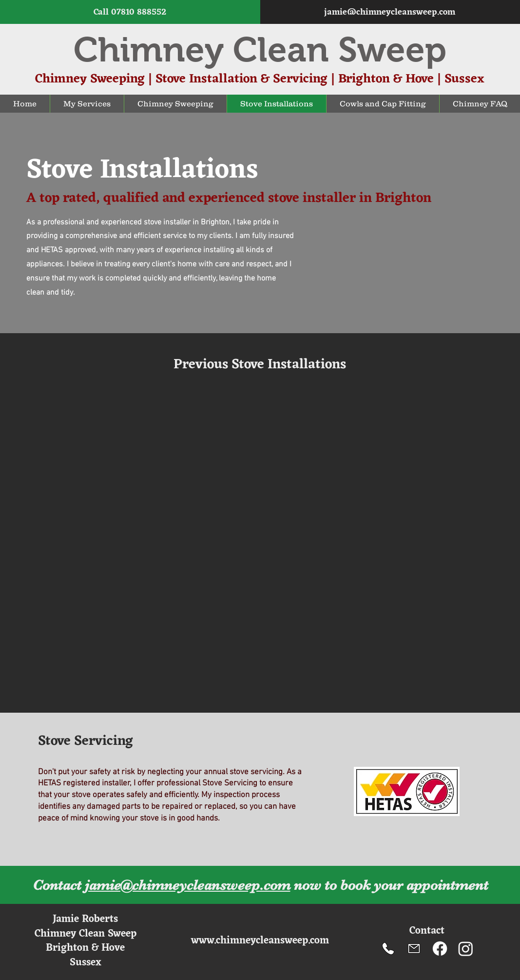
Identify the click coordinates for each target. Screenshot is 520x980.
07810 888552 (139, 12)
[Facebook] (440, 949)
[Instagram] (466, 949)
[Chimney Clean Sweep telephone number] (388, 949)
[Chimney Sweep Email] (414, 949)
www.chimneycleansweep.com (260, 941)
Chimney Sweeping (90, 79)
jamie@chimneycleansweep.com (390, 12)
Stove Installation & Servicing (241, 79)
